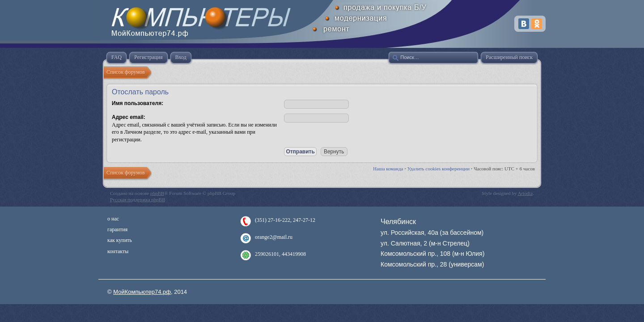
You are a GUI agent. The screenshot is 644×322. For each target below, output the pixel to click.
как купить (120, 240)
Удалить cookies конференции (439, 169)
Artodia (525, 193)
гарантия (117, 229)
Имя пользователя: (138, 103)
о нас (113, 219)
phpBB (157, 193)
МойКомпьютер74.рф (142, 292)
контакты (118, 251)
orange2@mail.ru (274, 237)
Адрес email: (129, 117)
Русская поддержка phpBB (138, 199)
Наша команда (388, 169)
